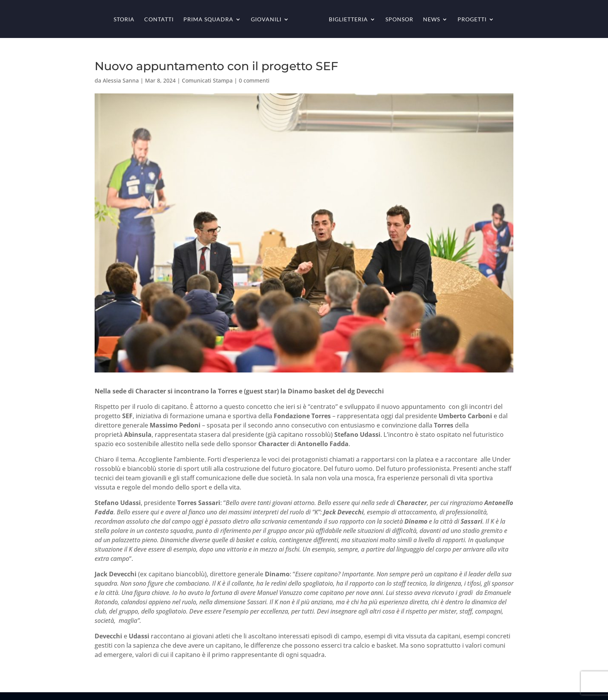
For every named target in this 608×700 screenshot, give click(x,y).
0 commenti (254, 80)
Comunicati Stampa (207, 80)
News (432, 20)
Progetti (472, 20)
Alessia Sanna (121, 80)
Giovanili (266, 20)
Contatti (159, 20)
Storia (124, 20)
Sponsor (399, 20)
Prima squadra (208, 20)
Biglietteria (348, 20)
